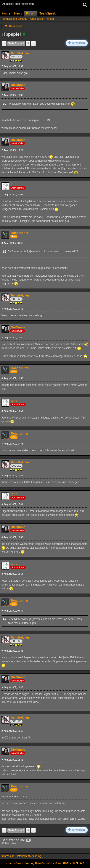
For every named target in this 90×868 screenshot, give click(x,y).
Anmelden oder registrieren (18, 4)
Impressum (8, 856)
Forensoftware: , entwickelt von (45, 863)
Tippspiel (11, 34)
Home (6, 13)
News (18, 13)
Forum (31, 13)
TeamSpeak (48, 13)
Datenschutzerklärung (28, 856)
